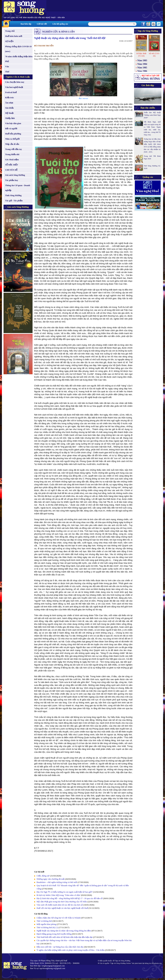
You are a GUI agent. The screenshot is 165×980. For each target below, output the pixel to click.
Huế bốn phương (13, 134)
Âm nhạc (9, 103)
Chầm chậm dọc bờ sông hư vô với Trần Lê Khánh (59, 918)
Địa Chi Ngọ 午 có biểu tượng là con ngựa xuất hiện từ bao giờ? (65, 892)
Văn (7, 66)
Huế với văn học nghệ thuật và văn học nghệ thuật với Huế (62, 908)
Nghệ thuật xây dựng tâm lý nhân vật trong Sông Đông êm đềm (64, 931)
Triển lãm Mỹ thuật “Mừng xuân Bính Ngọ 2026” (152, 115)
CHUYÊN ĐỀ (11, 170)
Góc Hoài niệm (12, 160)
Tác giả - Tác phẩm (14, 201)
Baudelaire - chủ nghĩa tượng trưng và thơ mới (57, 882)
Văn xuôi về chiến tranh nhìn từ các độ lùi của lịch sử (60, 905)
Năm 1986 (142, 71)
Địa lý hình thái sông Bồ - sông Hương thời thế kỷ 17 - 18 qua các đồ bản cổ (70, 898)
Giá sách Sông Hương (15, 175)
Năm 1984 (142, 64)
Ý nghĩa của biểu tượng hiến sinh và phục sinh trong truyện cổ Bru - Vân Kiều (70, 950)
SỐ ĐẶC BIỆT (12, 165)
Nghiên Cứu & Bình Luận (18, 77)
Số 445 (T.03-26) (154, 55)
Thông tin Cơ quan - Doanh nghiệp (18, 188)
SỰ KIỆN (9, 41)
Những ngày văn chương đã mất (51, 879)
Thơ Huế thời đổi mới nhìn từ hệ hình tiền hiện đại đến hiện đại (65, 937)
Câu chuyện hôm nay (15, 82)
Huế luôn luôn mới (14, 36)
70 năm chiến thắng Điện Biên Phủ (19, 59)
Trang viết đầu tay (14, 149)
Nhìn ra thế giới (12, 139)
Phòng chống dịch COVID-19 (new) (18, 49)
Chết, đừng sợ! (43, 876)
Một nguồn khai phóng (46, 924)
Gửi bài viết (42, 24)
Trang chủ (10, 31)
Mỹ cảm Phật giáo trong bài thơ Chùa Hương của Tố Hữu (62, 902)
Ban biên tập (26, 24)
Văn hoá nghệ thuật (14, 87)
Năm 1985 (142, 68)
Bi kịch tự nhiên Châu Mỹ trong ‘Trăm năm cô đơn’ (59, 895)
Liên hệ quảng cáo (60, 24)
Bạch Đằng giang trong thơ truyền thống (54, 934)
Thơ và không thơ (44, 921)
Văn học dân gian (13, 123)
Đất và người (11, 128)
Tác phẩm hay (12, 180)
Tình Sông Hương (13, 195)
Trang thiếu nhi (12, 154)
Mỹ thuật (9, 113)
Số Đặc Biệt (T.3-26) (141, 55)
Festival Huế (11, 92)
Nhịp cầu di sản (12, 144)
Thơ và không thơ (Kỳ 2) (47, 927)
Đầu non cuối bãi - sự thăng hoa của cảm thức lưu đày (60, 947)
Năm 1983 (142, 60)
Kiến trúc (10, 97)
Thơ (7, 72)
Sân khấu (9, 108)
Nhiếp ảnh (10, 118)
